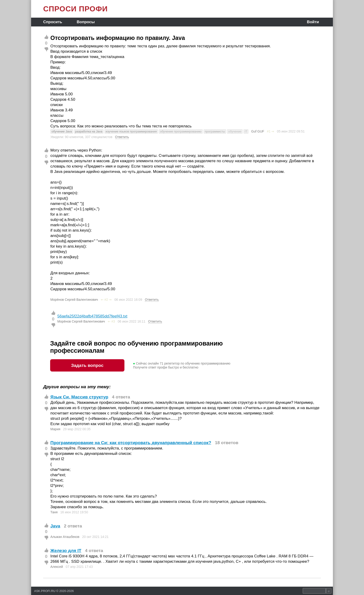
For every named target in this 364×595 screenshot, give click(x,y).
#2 (106, 300)
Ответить (122, 137)
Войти (313, 22)
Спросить (53, 22)
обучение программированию (181, 131)
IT (246, 131)
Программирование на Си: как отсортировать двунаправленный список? (131, 443)
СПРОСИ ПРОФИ (75, 9)
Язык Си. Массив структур (79, 397)
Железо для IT (66, 551)
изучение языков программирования (131, 131)
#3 (113, 321)
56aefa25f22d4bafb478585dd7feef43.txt (92, 316)
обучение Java (62, 131)
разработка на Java (89, 131)
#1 (269, 131)
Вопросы (86, 22)
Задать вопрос (87, 365)
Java (55, 526)
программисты (215, 131)
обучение (235, 131)
